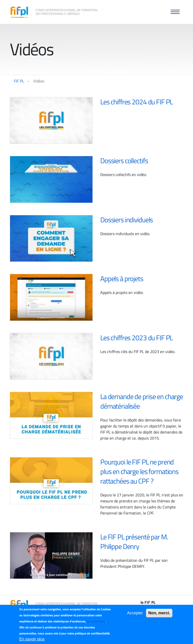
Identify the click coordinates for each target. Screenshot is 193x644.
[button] (175, 12)
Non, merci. (159, 613)
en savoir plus (96, 621)
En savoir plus (32, 639)
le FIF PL (148, 602)
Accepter (135, 613)
